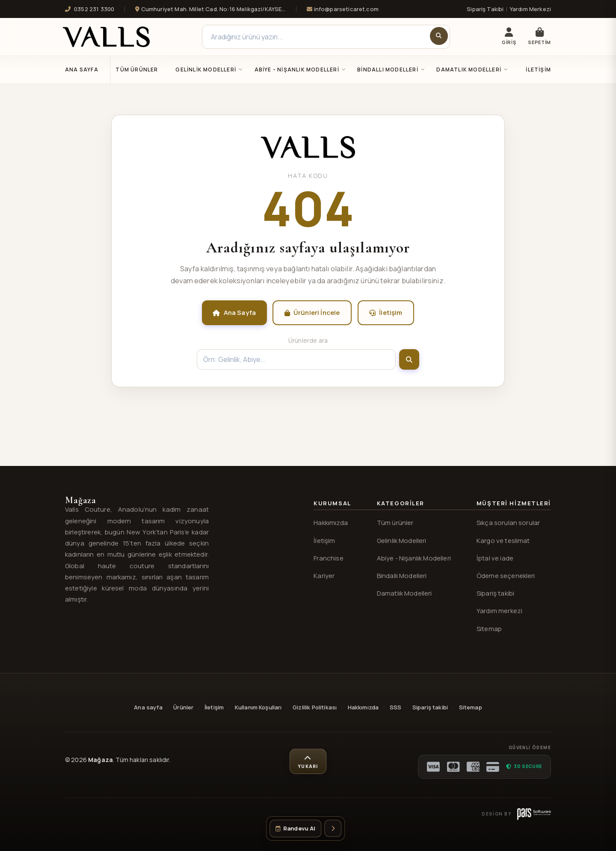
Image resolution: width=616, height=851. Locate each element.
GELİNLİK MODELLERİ (209, 70)
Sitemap (489, 629)
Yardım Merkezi (530, 9)
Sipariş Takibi (485, 9)
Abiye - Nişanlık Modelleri (414, 558)
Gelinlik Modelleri (402, 541)
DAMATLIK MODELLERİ (472, 70)
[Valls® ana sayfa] (308, 156)
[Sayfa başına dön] (308, 762)
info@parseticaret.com (343, 9)
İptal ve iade (495, 558)
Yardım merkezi (499, 611)
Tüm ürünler (395, 523)
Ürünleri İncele (312, 313)
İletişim (538, 70)
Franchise (328, 558)
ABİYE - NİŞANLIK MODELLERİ (301, 70)
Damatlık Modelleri (404, 593)
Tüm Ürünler (137, 70)
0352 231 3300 (90, 9)
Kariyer (324, 576)
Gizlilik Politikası (315, 707)
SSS (395, 707)
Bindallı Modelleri (402, 576)
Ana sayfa (148, 707)
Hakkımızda (331, 523)
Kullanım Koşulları (258, 707)
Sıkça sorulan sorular (508, 523)
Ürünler (183, 707)
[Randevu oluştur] (295, 829)
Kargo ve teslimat (503, 541)
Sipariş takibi (495, 593)
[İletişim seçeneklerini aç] (333, 828)
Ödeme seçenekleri (506, 576)
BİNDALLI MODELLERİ (391, 70)
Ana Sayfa (82, 70)
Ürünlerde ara (308, 340)
